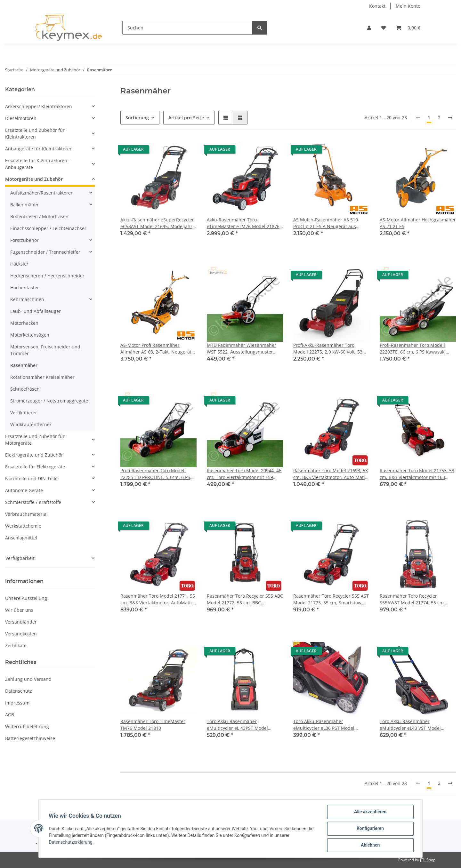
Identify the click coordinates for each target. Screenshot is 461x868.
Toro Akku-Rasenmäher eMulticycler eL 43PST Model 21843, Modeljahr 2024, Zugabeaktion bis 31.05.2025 (237, 725)
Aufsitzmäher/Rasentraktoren (42, 193)
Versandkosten (21, 634)
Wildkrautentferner (31, 424)
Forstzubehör (24, 240)
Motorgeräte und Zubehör (34, 179)
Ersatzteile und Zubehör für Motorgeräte (35, 440)
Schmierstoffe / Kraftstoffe (33, 502)
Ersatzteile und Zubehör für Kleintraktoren (35, 133)
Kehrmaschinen (27, 299)
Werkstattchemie (23, 526)
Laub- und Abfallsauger (36, 311)
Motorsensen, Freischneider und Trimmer (45, 350)
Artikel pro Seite (186, 118)
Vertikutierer (24, 413)
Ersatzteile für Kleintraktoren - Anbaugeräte (38, 164)
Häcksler (19, 264)
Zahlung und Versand (28, 679)
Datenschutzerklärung (71, 842)
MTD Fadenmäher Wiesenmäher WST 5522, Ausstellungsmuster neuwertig (242, 349)
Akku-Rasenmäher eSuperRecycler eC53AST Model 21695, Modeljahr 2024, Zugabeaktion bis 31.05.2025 (157, 223)
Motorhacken (24, 323)
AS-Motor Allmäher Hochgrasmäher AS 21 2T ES (418, 223)
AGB (10, 715)
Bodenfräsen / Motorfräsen (39, 216)
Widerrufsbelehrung (27, 726)
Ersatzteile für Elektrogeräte (35, 467)
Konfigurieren (370, 829)
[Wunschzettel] (384, 28)
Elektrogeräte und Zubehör (34, 455)
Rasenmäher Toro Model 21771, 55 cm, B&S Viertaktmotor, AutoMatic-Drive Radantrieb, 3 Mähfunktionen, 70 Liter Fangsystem (158, 599)
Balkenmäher (24, 205)
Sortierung (137, 118)
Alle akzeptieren (370, 812)
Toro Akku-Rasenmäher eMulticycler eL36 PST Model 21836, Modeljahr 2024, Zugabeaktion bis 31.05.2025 (324, 725)
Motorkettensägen (30, 335)
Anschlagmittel (21, 538)
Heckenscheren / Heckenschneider (47, 276)
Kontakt (377, 6)
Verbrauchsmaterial (26, 514)
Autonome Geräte (24, 490)
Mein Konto (408, 6)
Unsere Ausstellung (26, 598)
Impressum (17, 703)
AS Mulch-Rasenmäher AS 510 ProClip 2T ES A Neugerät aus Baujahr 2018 (326, 223)
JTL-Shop (428, 860)
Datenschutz (19, 691)
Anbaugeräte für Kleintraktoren (39, 149)
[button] (369, 28)
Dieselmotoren (21, 118)
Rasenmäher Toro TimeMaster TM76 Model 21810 (153, 725)
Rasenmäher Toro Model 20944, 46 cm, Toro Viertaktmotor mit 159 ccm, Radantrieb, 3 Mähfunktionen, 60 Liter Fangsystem (245, 474)
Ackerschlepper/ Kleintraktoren (39, 106)
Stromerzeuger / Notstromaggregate (49, 401)
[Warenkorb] (408, 28)
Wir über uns (19, 610)
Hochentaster (25, 287)
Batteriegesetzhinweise (30, 738)
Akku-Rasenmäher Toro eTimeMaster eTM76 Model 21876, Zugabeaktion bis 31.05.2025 (244, 223)
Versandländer (21, 622)
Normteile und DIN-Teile (31, 478)
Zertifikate (16, 645)
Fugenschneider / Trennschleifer (45, 252)
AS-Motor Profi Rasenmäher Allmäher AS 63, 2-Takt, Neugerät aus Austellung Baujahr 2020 (156, 349)
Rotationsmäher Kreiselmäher (42, 377)
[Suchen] (187, 28)
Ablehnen (370, 845)
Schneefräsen (25, 389)
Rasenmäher (24, 365)
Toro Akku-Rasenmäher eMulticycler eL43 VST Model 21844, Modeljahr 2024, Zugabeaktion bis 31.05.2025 (410, 725)
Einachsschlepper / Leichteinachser (48, 228)
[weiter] (450, 118)
